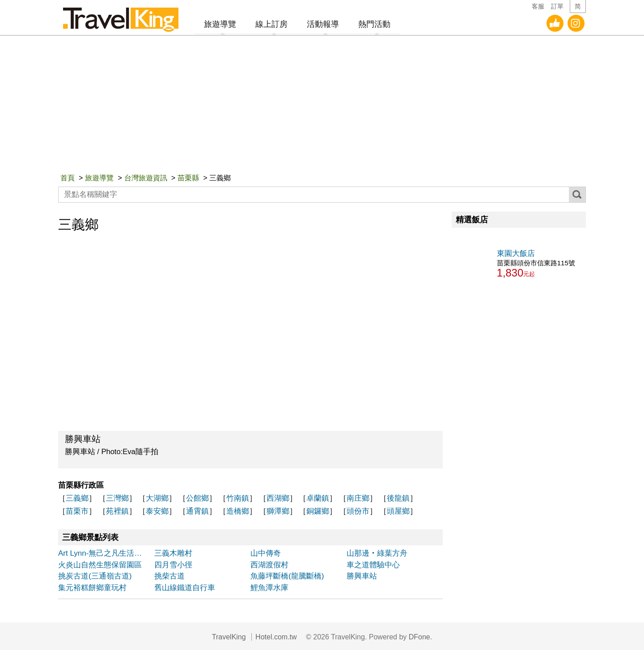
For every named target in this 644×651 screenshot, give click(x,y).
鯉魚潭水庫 (269, 589)
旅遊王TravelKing (123, 18)
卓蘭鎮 (318, 499)
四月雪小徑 (173, 566)
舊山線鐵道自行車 (185, 589)
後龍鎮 (398, 499)
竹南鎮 (238, 499)
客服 (538, 6)
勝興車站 (362, 577)
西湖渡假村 (269, 566)
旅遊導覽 (99, 179)
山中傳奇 (266, 554)
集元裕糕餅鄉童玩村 (92, 589)
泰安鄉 (157, 512)
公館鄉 (197, 499)
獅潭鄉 (278, 512)
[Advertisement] (322, 106)
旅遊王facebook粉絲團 (555, 25)
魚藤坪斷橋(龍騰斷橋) (287, 577)
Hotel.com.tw (276, 638)
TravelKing (229, 638)
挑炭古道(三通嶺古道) (95, 577)
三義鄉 (77, 499)
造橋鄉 (238, 512)
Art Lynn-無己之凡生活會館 (104, 554)
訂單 (557, 6)
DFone (419, 638)
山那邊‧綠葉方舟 (377, 554)
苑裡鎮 (117, 512)
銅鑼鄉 (318, 512)
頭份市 (358, 512)
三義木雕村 (173, 554)
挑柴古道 (169, 577)
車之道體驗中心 (373, 566)
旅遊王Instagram (576, 25)
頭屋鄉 (398, 512)
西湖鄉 (278, 499)
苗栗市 (77, 512)
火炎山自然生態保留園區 (100, 566)
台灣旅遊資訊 (146, 179)
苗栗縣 (188, 179)
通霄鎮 (197, 512)
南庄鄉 (358, 499)
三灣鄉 (117, 499)
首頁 (68, 179)
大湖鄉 (157, 499)
